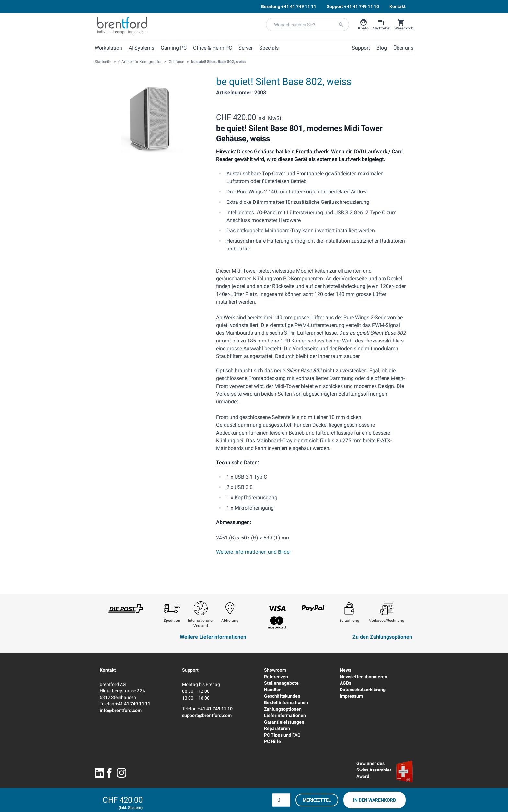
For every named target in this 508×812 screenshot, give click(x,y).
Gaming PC (174, 48)
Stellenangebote (281, 683)
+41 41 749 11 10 (215, 709)
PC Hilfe (272, 741)
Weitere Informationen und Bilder (254, 552)
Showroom (275, 670)
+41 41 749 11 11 (133, 704)
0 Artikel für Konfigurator (140, 62)
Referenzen (276, 677)
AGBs (346, 683)
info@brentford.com (121, 710)
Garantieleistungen (284, 722)
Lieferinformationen (285, 715)
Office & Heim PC (213, 48)
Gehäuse (176, 62)
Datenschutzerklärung (363, 690)
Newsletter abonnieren (364, 677)
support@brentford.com (207, 715)
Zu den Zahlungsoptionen (382, 637)
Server (246, 48)
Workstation (108, 48)
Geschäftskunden (282, 696)
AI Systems (141, 48)
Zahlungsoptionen (283, 709)
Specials (269, 48)
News (346, 670)
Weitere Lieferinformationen (213, 637)
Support (190, 670)
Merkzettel (317, 800)
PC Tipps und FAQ (282, 735)
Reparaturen (277, 728)
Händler (272, 690)
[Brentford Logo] (122, 26)
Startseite (103, 62)
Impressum (351, 696)
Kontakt (108, 670)
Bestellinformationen (286, 702)
